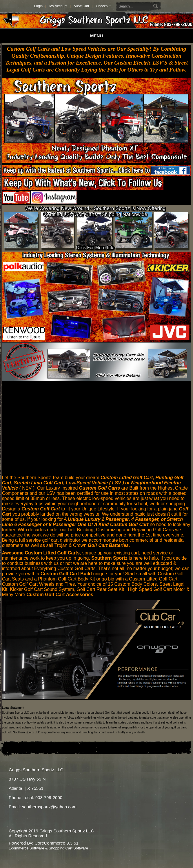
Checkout (103, 6)
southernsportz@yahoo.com (49, 807)
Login (38, 6)
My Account (58, 6)
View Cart (82, 6)
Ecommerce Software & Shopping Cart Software (48, 848)
